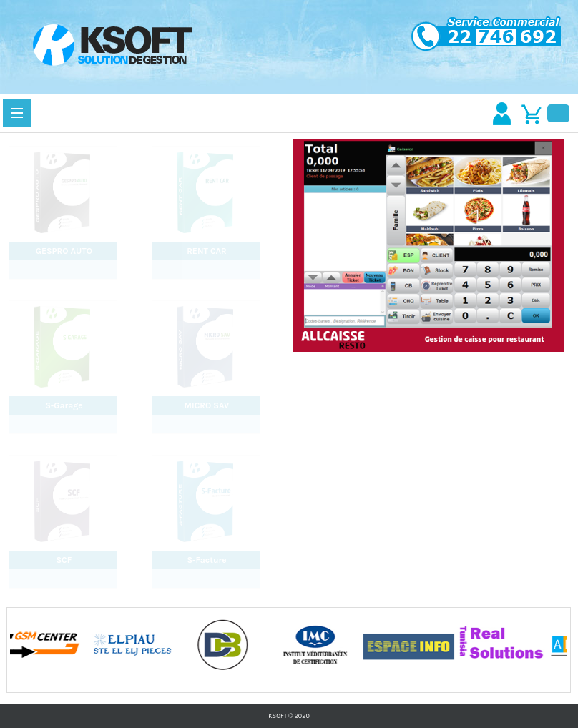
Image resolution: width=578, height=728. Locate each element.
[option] (57, 644)
